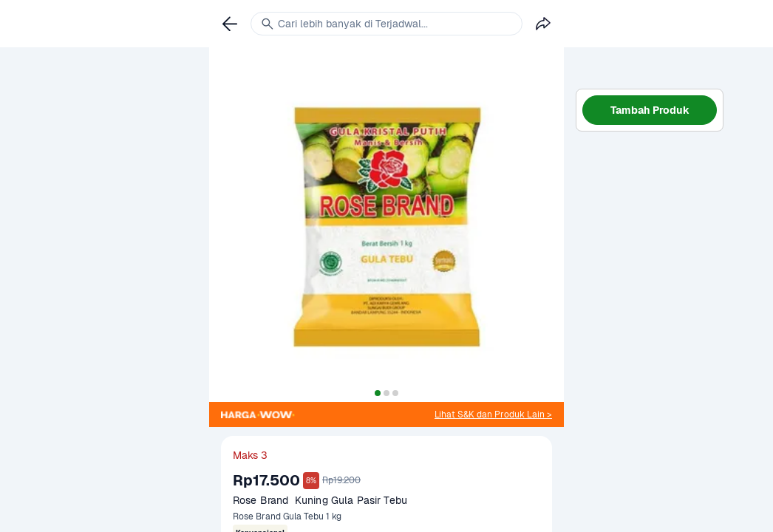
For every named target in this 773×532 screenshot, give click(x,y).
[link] (493, 415)
